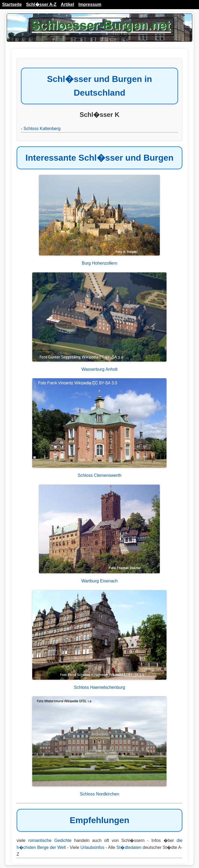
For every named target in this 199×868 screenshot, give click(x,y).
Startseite (12, 4)
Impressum (90, 4)
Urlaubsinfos (93, 847)
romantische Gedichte (50, 840)
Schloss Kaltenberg (42, 129)
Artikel (67, 4)
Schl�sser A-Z (41, 4)
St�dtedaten (129, 847)
